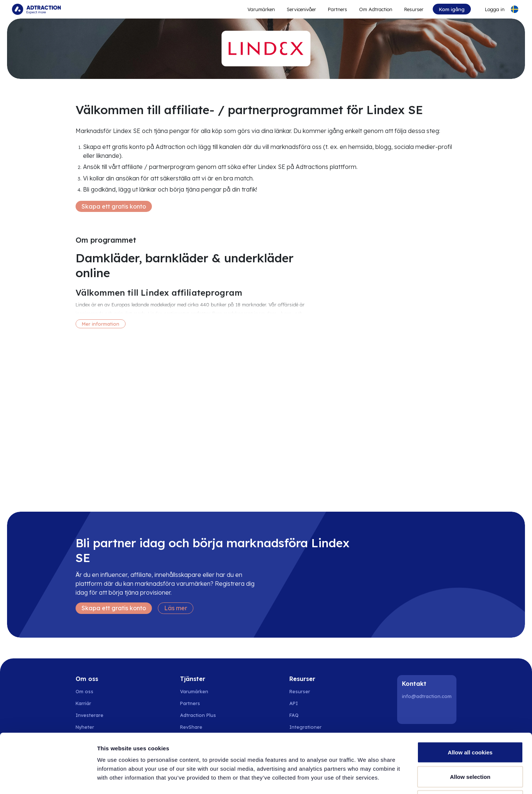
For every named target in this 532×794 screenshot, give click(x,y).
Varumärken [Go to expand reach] (261, 9)
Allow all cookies (470, 697)
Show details (389, 779)
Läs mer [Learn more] (176, 608)
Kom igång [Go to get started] (452, 9)
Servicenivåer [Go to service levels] (301, 9)
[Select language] (515, 9)
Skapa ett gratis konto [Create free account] (114, 206)
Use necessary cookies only (470, 745)
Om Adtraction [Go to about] (376, 9)
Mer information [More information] (101, 324)
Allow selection (470, 721)
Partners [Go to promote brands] (338, 9)
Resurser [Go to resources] (414, 9)
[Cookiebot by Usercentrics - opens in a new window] (48, 780)
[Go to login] (490, 9)
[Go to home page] (36, 9)
